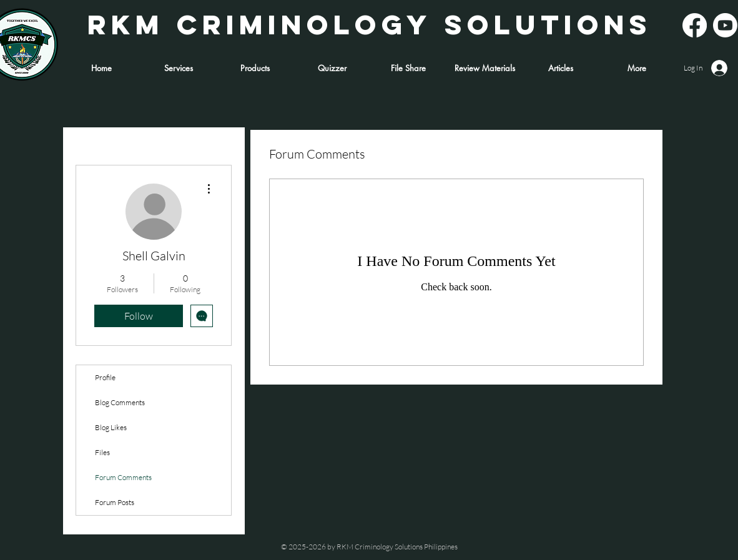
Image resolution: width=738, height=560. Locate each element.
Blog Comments (120, 402)
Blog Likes (111, 427)
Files (102, 452)
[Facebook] (695, 25)
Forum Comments (123, 477)
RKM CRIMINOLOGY (260, 24)
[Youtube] (725, 25)
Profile (105, 377)
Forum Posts (115, 502)
